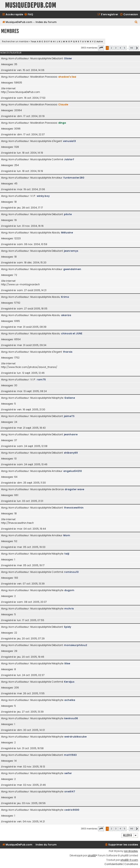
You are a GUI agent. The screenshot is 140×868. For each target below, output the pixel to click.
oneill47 (70, 791)
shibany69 (71, 453)
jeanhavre (71, 434)
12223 (17, 238)
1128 (17, 147)
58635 (18, 83)
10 (15, 459)
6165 (17, 321)
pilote (68, 214)
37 (16, 440)
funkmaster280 (74, 178)
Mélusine (67, 233)
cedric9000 (72, 810)
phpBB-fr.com (129, 860)
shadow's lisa (67, 77)
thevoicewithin (74, 508)
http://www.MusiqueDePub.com (20, 92)
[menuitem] (29, 15)
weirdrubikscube (75, 737)
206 (17, 688)
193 (16, 578)
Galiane (70, 398)
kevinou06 (71, 718)
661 (16, 495)
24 (16, 422)
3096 (17, 129)
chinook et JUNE (72, 333)
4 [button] (120, 48)
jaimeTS (69, 416)
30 (16, 385)
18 (15, 202)
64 (16, 477)
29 (16, 651)
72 (16, 275)
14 (15, 761)
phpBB (92, 856)
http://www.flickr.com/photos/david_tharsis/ (29, 367)
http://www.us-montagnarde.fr (20, 284)
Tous (33, 42)
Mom (67, 535)
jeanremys (71, 251)
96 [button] (132, 48)
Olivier (68, 58)
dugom (69, 590)
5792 (17, 303)
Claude (63, 104)
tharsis (68, 352)
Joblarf (69, 159)
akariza (66, 315)
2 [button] (111, 48)
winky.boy (43, 196)
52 (16, 541)
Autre (100, 42)
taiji (67, 554)
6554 (17, 339)
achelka (70, 700)
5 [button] (125, 48)
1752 (17, 358)
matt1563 (70, 755)
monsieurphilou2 (75, 645)
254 (17, 165)
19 (15, 220)
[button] (101, 48)
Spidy (67, 627)
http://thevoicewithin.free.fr (17, 523)
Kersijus (69, 682)
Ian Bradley (131, 851)
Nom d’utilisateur (11, 53)
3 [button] (116, 48)
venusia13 (69, 141)
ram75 (41, 380)
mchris (69, 609)
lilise (67, 663)
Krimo (65, 297)
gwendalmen (72, 269)
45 (16, 183)
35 (16, 64)
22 (16, 633)
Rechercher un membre (15, 41)
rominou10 (71, 572)
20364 (18, 110)
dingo (62, 123)
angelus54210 (73, 471)
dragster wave (74, 489)
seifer (68, 773)
